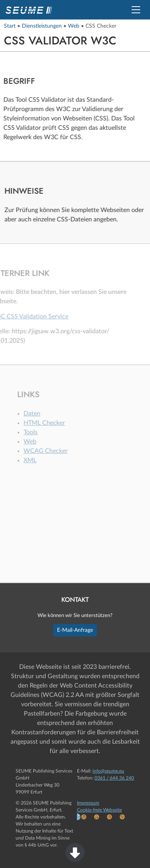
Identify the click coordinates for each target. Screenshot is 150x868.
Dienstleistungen (42, 26)
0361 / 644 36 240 (114, 778)
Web (74, 26)
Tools (35, 432)
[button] (136, 10)
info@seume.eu (108, 771)
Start (10, 26)
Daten (36, 414)
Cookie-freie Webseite (99, 810)
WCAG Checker (50, 451)
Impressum (88, 803)
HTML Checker (48, 423)
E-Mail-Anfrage (75, 630)
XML (34, 460)
